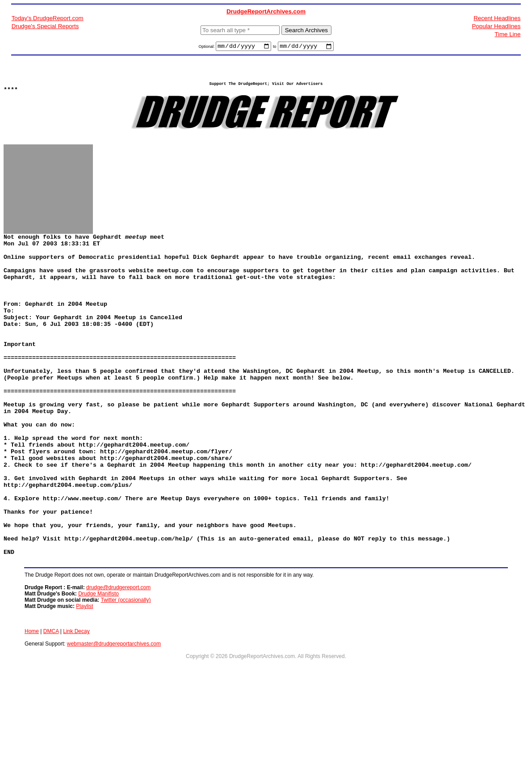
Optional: (207, 48)
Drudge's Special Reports (45, 26)
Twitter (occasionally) (126, 672)
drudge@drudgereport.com (118, 660)
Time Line (507, 34)
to (275, 48)
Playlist (84, 679)
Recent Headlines (497, 18)
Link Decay (76, 704)
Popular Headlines (496, 26)
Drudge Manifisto (98, 666)
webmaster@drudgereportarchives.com (114, 716)
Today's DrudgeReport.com (48, 18)
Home (32, 704)
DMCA (51, 704)
